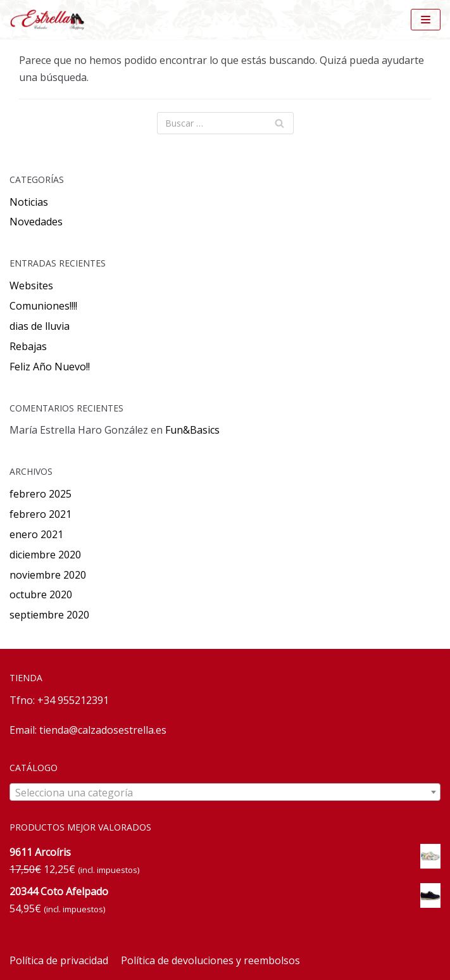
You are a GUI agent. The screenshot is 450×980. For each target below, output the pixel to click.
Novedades (36, 222)
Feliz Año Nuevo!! (50, 367)
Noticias (29, 202)
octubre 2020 (41, 594)
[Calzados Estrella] (51, 20)
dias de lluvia (40, 326)
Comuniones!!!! (43, 306)
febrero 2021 (41, 514)
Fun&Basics (192, 430)
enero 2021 (36, 534)
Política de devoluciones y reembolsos (210, 960)
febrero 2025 (41, 494)
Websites (31, 286)
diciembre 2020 (45, 555)
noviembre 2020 (48, 575)
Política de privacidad (59, 960)
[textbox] (225, 793)
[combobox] (225, 792)
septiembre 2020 (49, 615)
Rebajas (28, 346)
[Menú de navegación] (426, 20)
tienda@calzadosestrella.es (103, 730)
